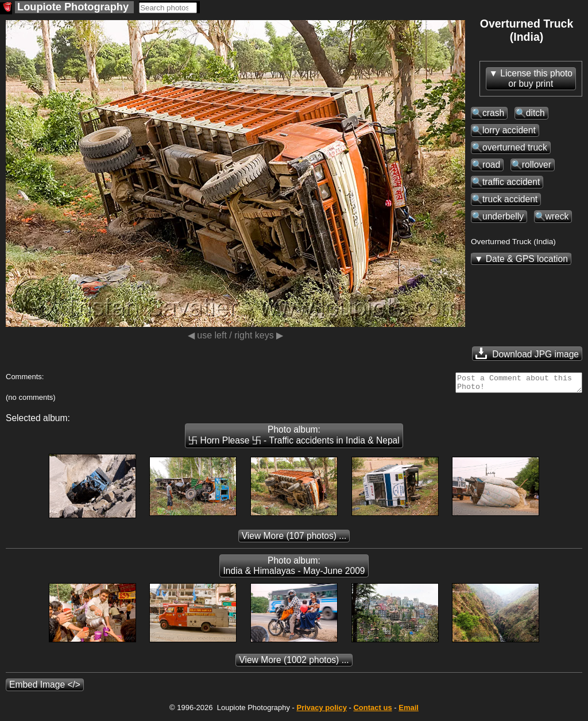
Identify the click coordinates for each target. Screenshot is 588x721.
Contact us (372, 711)
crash (493, 113)
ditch (535, 113)
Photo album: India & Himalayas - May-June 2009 (294, 569)
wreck (557, 216)
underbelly (503, 216)
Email (409, 711)
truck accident (510, 199)
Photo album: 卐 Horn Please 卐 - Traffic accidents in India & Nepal (294, 438)
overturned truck (515, 147)
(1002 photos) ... (294, 663)
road (491, 165)
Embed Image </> (45, 688)
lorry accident (509, 130)
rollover (537, 165)
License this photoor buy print (536, 78)
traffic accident (511, 182)
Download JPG (527, 353)
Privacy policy (321, 711)
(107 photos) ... (294, 539)
